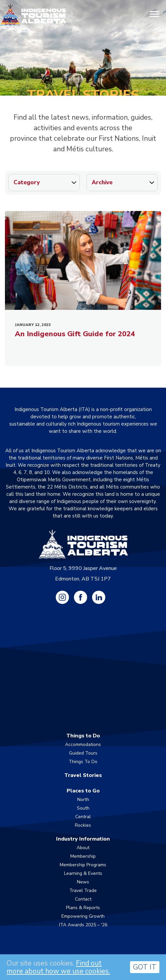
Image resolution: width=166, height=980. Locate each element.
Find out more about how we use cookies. (58, 967)
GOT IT (145, 967)
